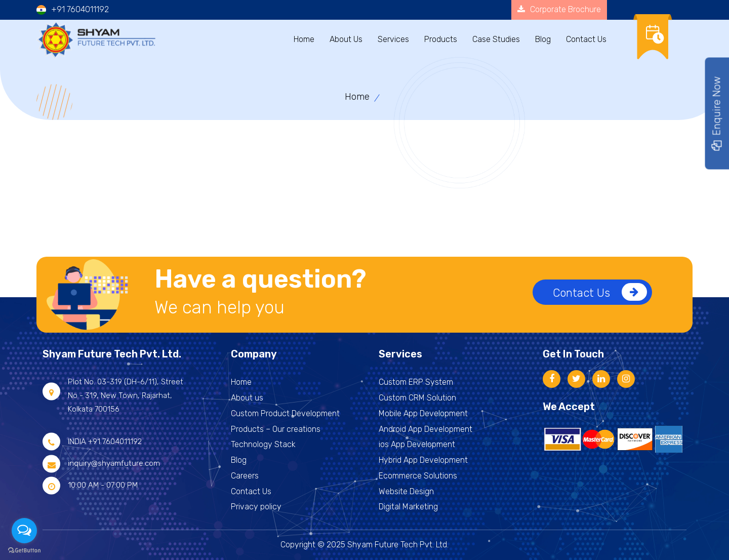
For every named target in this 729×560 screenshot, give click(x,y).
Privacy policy (256, 507)
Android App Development (426, 429)
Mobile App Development (423, 413)
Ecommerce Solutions (418, 476)
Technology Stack (263, 444)
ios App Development (417, 444)
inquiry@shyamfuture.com (114, 463)
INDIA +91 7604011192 (105, 442)
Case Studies (496, 39)
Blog (543, 39)
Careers (245, 476)
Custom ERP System (416, 382)
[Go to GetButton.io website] (24, 550)
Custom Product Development (285, 413)
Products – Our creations (276, 429)
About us (247, 398)
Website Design (406, 491)
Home (304, 39)
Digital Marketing (408, 507)
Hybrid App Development (423, 460)
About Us (346, 39)
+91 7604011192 (80, 9)
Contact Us (600, 292)
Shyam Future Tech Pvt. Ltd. (398, 545)
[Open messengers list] (24, 531)
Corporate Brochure (559, 9)
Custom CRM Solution (417, 398)
